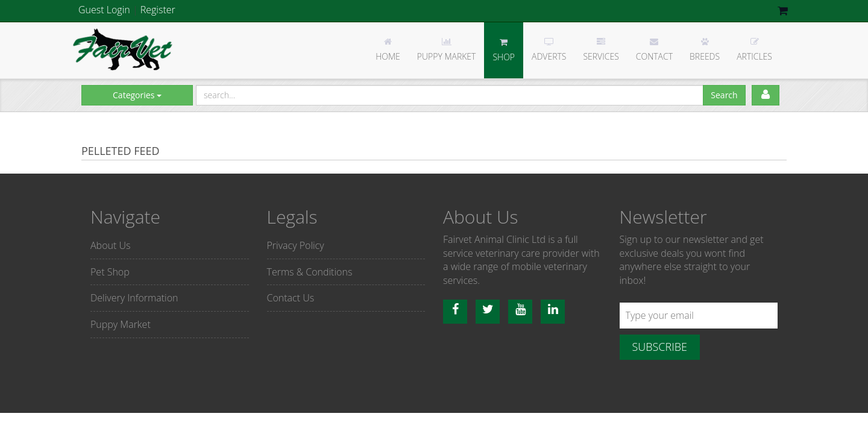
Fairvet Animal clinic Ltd (124, 49)
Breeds (705, 50)
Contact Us (291, 298)
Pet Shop (110, 272)
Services (601, 50)
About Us (110, 245)
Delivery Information (134, 298)
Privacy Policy (296, 245)
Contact (654, 50)
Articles (754, 50)
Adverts (549, 50)
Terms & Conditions (310, 272)
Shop (504, 50)
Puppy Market (447, 50)
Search (724, 95)
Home (388, 50)
